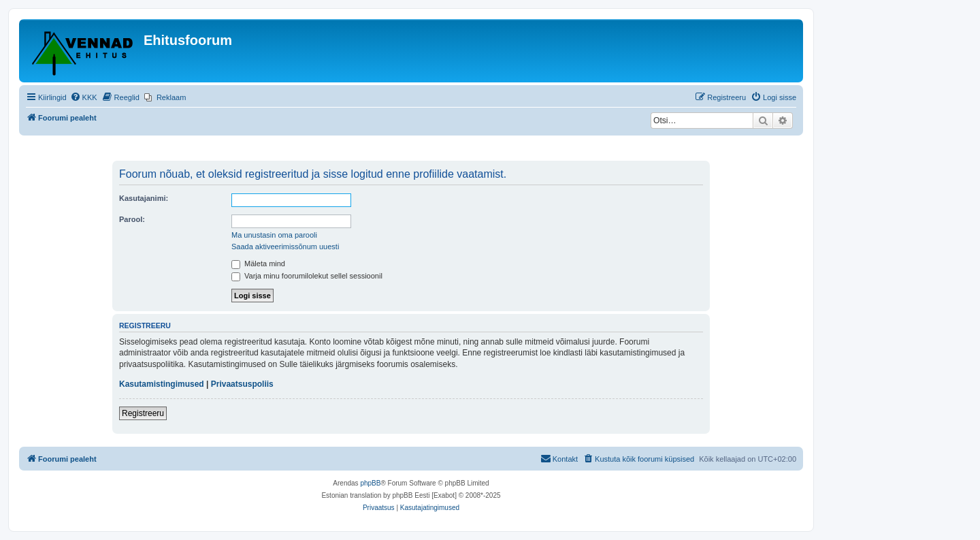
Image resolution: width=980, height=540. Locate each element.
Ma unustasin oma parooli (274, 235)
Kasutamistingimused (162, 384)
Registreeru (143, 413)
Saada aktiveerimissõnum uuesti (285, 247)
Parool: (132, 219)
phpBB (370, 483)
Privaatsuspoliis (242, 384)
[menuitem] (84, 97)
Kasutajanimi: (144, 198)
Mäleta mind (258, 264)
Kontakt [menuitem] (559, 458)
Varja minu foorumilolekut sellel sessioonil (307, 276)
